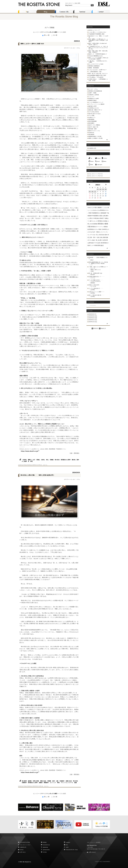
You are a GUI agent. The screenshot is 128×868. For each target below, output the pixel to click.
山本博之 (93, 290)
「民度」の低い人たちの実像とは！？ (98, 267)
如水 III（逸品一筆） (94, 127)
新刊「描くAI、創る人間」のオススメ (98, 74)
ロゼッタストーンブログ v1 (96, 174)
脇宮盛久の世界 (93, 106)
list (107, 140)
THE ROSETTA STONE (25, 842)
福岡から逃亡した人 (96, 270)
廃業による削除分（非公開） (96, 138)
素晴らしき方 (32, 460)
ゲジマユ (93, 278)
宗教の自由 (43, 781)
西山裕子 (93, 275)
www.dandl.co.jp (46, 845)
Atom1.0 (102, 328)
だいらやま (93, 286)
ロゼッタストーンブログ (25, 845)
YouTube (45, 852)
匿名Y (92, 260)
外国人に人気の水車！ (94, 285)
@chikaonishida (46, 850)
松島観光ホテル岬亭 (94, 99)
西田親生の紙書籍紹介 (94, 66)
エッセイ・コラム (75, 48)
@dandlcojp (45, 847)
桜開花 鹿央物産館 (94, 68)
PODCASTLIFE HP (70, 850)
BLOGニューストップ (94, 30)
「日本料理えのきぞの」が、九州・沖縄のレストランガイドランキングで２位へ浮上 (98, 48)
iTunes (76, 850)
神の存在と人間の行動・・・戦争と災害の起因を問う (37, 475)
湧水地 (74, 460)
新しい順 (46, 35)
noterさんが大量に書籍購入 (95, 208)
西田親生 (93, 283)
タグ (46, 28)
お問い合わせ (23, 852)
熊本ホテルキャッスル (94, 131)
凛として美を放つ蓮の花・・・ (97, 295)
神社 (32, 461)
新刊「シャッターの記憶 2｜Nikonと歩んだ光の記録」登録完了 (98, 58)
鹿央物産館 (91, 119)
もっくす (93, 268)
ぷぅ (92, 265)
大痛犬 (92, 271)
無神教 (30, 781)
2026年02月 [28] (93, 318)
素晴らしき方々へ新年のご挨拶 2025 (32, 44)
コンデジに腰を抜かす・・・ (96, 288)
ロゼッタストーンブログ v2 (96, 176)
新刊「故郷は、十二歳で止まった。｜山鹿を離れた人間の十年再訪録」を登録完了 (98, 40)
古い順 (54, 35)
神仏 (47, 460)
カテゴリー (67, 48)
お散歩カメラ (92, 118)
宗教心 (38, 460)
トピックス (91, 97)
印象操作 (62, 781)
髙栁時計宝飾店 (93, 100)
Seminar (22, 850)
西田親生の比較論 (102, 221)
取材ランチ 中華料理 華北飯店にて (98, 54)
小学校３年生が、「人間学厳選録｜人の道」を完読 (98, 80)
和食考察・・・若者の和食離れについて (98, 258)
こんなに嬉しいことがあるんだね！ (98, 32)
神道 (58, 783)
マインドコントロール (67, 783)
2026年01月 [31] (93, 320)
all (107, 248)
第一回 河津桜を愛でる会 (95, 273)
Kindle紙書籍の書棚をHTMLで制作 (97, 75)
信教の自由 (69, 781)
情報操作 (46, 783)
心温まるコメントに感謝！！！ (97, 292)
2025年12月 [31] (93, 322)
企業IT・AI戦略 (92, 93)
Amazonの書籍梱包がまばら (96, 56)
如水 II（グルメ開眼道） (95, 125)
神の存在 (57, 460)
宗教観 (52, 460)
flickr (67, 845)
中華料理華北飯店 (99, 245)
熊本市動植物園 (93, 121)
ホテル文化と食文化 (94, 112)
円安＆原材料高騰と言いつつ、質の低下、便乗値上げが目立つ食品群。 (98, 263)
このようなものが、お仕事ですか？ (98, 70)
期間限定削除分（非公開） (95, 136)
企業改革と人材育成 (94, 95)
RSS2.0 (95, 328)
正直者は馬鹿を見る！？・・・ (97, 277)
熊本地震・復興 (93, 129)
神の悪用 (24, 781)
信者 (54, 781)
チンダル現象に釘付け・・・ (96, 280)
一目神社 (24, 460)
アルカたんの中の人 (96, 281)
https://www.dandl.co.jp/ (30, 451)
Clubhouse (91, 133)
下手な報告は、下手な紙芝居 (96, 77)
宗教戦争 (24, 783)
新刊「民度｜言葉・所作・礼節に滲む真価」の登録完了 (98, 51)
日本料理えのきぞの (94, 108)
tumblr (67, 847)
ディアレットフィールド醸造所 (97, 104)
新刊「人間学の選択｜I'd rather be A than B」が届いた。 (98, 44)
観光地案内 (91, 123)
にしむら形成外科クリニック (96, 102)
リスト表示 (63, 32)
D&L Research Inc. (92, 845)
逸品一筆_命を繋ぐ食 (98, 240)
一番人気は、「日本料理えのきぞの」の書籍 (98, 62)
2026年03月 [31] (93, 316)
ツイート (45, 465)
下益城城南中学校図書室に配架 (97, 34)
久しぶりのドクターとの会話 (96, 64)
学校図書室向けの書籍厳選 (99, 213)
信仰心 (43, 460)
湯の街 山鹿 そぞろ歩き (95, 114)
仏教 (57, 781)
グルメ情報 (91, 116)
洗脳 (75, 783)
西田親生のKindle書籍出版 (95, 91)
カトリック (53, 783)
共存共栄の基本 (103, 235)
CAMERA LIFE (92, 148)
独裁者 (41, 783)
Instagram (68, 842)
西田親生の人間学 (66, 460)
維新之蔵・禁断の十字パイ (95, 110)
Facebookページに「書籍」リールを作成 (98, 37)
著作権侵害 (91, 134)
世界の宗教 (36, 781)
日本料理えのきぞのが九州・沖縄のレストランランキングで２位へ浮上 (98, 232)
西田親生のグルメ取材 (95, 229)
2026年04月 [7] (92, 314)
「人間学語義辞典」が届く (95, 72)
